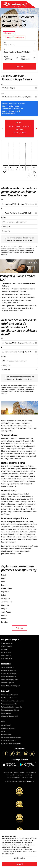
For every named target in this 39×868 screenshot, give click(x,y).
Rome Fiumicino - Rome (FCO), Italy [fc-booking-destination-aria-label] (17, 52)
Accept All (20, 864)
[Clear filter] (36, 204)
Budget (4, 217)
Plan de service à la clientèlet (10, 710)
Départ (6, 57)
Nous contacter (6, 725)
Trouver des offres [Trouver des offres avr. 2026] (19, 133)
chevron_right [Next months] (36, 128)
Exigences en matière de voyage (11, 737)
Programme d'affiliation (9, 674)
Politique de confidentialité (10, 695)
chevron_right (34, 176)
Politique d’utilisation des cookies (12, 707)
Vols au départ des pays (13, 778)
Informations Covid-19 (8, 740)
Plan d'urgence (6, 713)
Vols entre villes (11, 775)
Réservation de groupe (8, 670)
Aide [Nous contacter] (8, 728)
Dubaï (3, 595)
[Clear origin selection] (36, 88)
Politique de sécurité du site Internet (12, 701)
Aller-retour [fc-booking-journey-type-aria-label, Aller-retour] (8, 33)
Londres (4, 619)
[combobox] (20, 88)
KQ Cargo (4, 649)
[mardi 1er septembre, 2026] (34, 165)
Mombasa (5, 605)
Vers (3, 93)
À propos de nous (7, 643)
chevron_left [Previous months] (3, 128)
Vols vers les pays (7, 773)
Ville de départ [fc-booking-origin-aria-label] (9, 45)
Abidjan (4, 609)
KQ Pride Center (6, 652)
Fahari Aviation (6, 655)
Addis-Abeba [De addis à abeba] (6, 612)
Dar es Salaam (7, 588)
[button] (14, 37)
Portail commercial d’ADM (9, 680)
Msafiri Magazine (7, 658)
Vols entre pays (30, 773)
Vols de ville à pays (27, 778)
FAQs (3, 731)
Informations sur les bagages (11, 686)
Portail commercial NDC (9, 677)
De (5, 42)
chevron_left (29, 176)
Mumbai (4, 615)
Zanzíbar (4, 622)
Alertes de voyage (7, 734)
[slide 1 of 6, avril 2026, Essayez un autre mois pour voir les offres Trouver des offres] (19, 128)
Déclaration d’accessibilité (9, 716)
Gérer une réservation (8, 667)
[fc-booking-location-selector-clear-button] (35, 51)
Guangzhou (6, 598)
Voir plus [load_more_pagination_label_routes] (20, 628)
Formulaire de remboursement (11, 743)
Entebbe (4, 585)
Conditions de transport (9, 698)
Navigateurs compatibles (9, 704)
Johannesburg (7, 602)
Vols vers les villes (19, 773)
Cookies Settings (19, 858)
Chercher (19, 66)
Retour (23, 57)
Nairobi (4, 575)
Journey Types (6, 226)
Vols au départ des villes (24, 775)
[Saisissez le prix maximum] (21, 222)
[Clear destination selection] (36, 97)
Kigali (3, 578)
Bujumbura (5, 592)
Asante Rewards (6, 646)
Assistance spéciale (7, 683)
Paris (3, 582)
